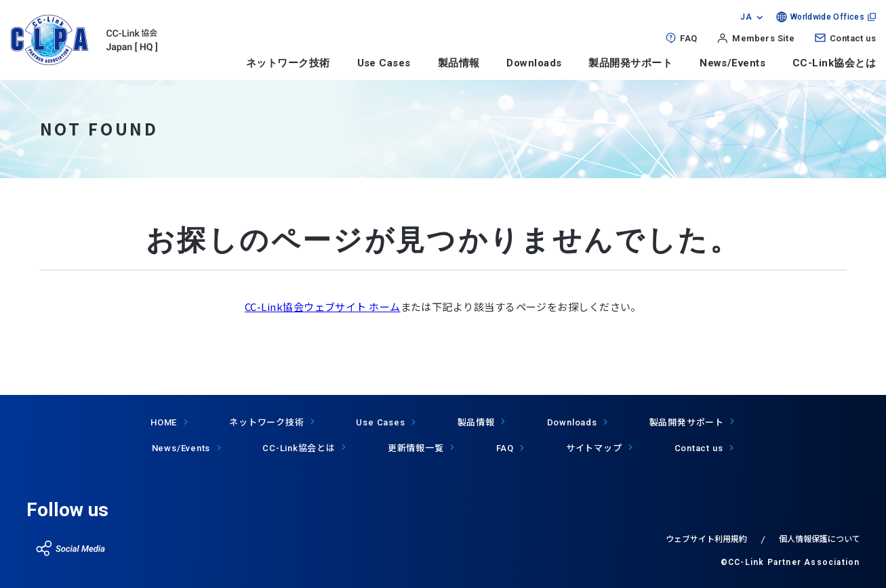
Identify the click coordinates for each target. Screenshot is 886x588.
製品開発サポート (630, 63)
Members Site (763, 38)
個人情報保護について (820, 538)
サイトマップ (594, 447)
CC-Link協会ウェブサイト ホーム (323, 307)
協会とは (299, 447)
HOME (164, 422)
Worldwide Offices (827, 17)
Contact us (853, 38)
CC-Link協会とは (834, 63)
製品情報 (459, 63)
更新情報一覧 (416, 447)
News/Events (732, 63)
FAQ (688, 38)
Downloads (534, 63)
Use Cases (384, 63)
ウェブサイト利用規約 (706, 538)
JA (746, 17)
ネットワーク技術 (288, 63)
